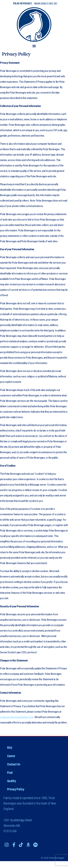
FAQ (10, 748)
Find (10, 773)
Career (11, 756)
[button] (34, 46)
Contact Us (14, 764)
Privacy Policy (16, 789)
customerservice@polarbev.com (17, 717)
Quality (12, 781)
